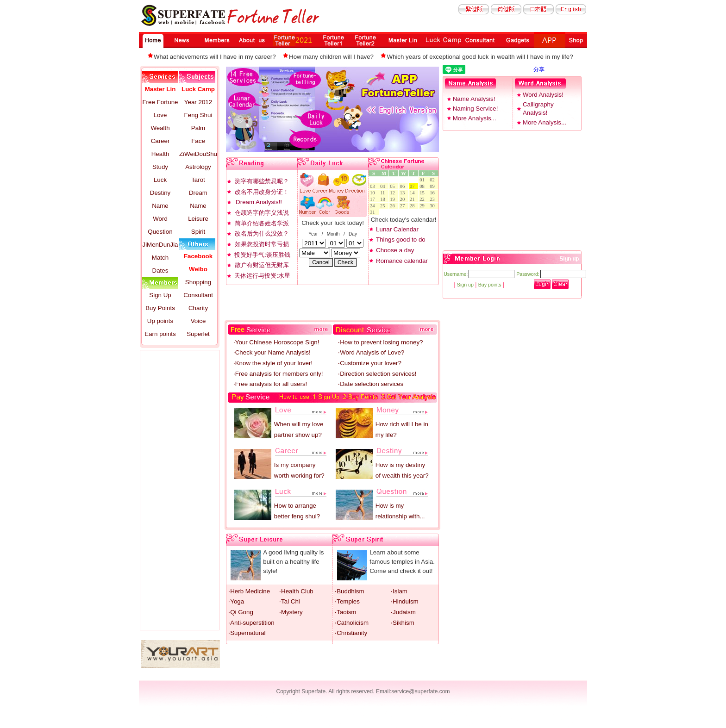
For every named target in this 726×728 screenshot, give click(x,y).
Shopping (198, 282)
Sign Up (160, 295)
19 (394, 199)
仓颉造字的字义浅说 (262, 213)
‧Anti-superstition (251, 623)
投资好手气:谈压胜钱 (262, 255)
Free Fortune (160, 102)
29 (423, 206)
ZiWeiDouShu (198, 154)
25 (384, 206)
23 (433, 199)
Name (160, 206)
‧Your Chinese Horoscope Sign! (276, 342)
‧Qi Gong (241, 612)
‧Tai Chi (290, 601)
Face (198, 141)
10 (374, 193)
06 (404, 186)
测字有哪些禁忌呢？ (262, 181)
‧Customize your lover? (370, 363)
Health (160, 154)
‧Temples (347, 601)
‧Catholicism (352, 623)
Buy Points (160, 308)
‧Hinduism (405, 601)
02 (433, 180)
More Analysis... (475, 118)
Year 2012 (198, 102)
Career (160, 141)
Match (160, 258)
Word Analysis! (543, 95)
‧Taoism (345, 612)
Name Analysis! (474, 99)
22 (423, 199)
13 (404, 193)
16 (433, 193)
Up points (160, 321)
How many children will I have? (331, 57)
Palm (198, 128)
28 (413, 206)
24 (374, 206)
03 (374, 186)
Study (160, 167)
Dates (160, 271)
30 (433, 206)
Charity (198, 308)
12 (394, 193)
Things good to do (401, 240)
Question (160, 232)
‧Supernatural (247, 633)
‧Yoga (236, 601)
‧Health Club (296, 591)
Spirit (198, 232)
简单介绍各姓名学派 (262, 223)
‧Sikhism (403, 623)
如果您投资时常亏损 (262, 244)
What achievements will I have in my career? (215, 57)
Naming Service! (476, 109)
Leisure (198, 219)
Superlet (198, 334)
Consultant (198, 295)
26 (394, 206)
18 (384, 199)
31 (374, 212)
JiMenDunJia (160, 245)
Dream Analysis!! (259, 202)
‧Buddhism (349, 591)
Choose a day (395, 250)
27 (404, 206)
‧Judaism (403, 612)
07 (413, 186)
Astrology (198, 167)
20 (404, 199)
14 (413, 193)
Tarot (198, 180)
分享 (539, 69)
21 (413, 199)
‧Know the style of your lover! (273, 363)
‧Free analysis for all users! (270, 384)
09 (433, 186)
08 (423, 186)
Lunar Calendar (397, 229)
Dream (198, 193)
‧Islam (399, 591)
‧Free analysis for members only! (278, 374)
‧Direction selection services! (377, 374)
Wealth (160, 128)
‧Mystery (291, 612)
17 (374, 199)
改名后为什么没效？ (262, 233)
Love (160, 115)
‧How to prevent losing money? (380, 342)
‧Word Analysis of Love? (371, 352)
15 (423, 193)
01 (423, 180)
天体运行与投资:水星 (262, 276)
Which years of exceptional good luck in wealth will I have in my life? (480, 57)
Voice (198, 321)
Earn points (160, 334)
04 (384, 186)
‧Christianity (351, 633)
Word (160, 219)
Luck (160, 180)
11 (384, 193)
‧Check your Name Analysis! (272, 352)
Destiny (160, 193)
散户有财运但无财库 (262, 265)
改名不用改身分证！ (262, 192)
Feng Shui (198, 115)
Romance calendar (402, 261)
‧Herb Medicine (249, 591)
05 (394, 186)
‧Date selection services (371, 384)
